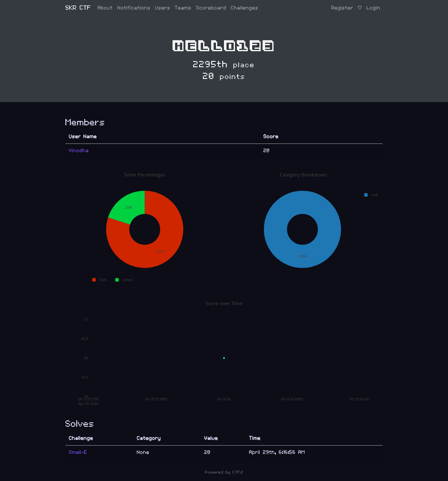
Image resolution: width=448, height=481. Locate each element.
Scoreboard (211, 8)
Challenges (245, 8)
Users (163, 8)
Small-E (78, 452)
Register (342, 8)
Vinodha (79, 151)
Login (373, 8)
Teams (183, 8)
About (105, 8)
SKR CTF (78, 8)
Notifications (134, 8)
